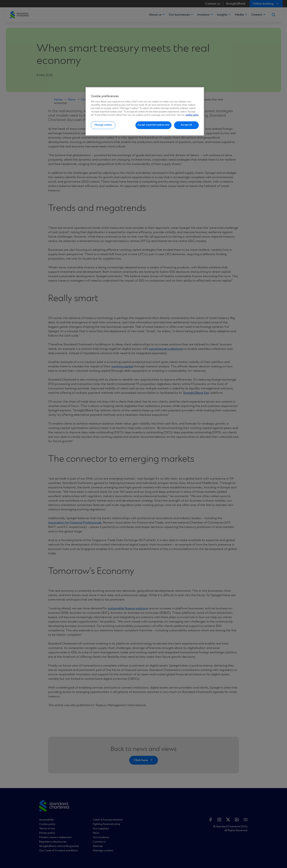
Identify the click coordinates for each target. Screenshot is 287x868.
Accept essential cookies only (153, 125)
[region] (145, 111)
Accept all (186, 125)
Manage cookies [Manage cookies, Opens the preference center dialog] (103, 125)
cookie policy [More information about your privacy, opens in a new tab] (192, 115)
